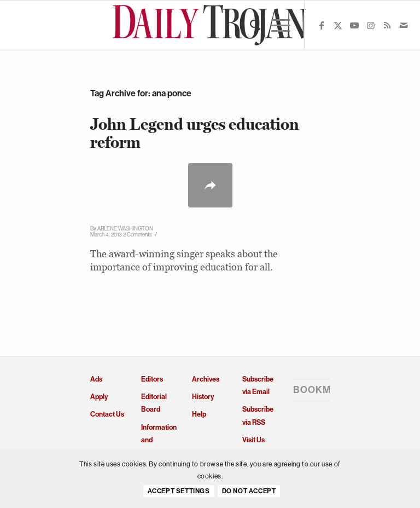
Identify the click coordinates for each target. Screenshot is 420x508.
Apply (99, 397)
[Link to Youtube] (354, 25)
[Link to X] (338, 25)
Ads (96, 379)
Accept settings (179, 491)
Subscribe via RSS (258, 415)
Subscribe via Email (258, 385)
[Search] (250, 25)
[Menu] (275, 25)
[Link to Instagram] (371, 25)
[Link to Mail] (404, 25)
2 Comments (138, 235)
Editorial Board (154, 403)
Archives (206, 379)
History (203, 397)
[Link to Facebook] (322, 25)
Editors (152, 379)
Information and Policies (159, 440)
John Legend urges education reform (195, 133)
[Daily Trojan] (210, 25)
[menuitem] (250, 25)
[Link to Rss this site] (387, 25)
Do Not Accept (249, 491)
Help (199, 414)
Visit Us (253, 440)
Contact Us (107, 414)
